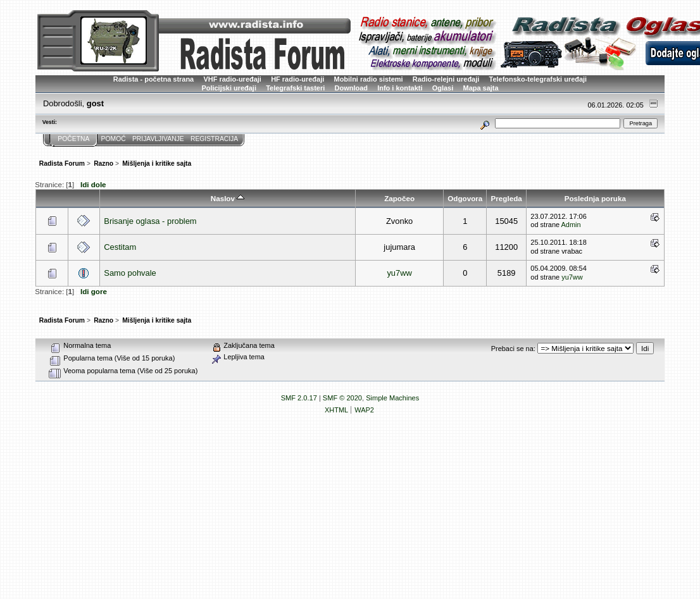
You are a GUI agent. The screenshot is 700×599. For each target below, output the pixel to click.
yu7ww (399, 273)
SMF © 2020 (342, 398)
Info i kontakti (400, 88)
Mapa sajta (481, 88)
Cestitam (120, 247)
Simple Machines (392, 398)
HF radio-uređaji (297, 79)
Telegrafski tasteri (295, 88)
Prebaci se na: (513, 349)
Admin (571, 225)
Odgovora (465, 198)
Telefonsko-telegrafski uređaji (538, 79)
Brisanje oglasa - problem (150, 221)
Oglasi (443, 88)
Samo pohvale (130, 273)
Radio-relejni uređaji (446, 79)
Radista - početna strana (153, 79)
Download (351, 88)
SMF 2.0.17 (299, 398)
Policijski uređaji (229, 88)
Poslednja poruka (595, 198)
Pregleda (507, 198)
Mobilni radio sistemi (369, 79)
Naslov (228, 198)
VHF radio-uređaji (232, 79)
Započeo (399, 198)
